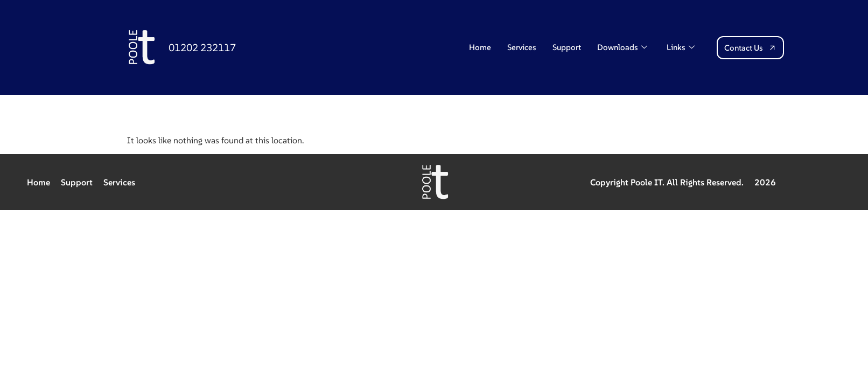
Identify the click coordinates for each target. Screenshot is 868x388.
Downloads (622, 47)
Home (480, 47)
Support (567, 47)
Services (522, 47)
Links (681, 47)
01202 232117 (202, 47)
